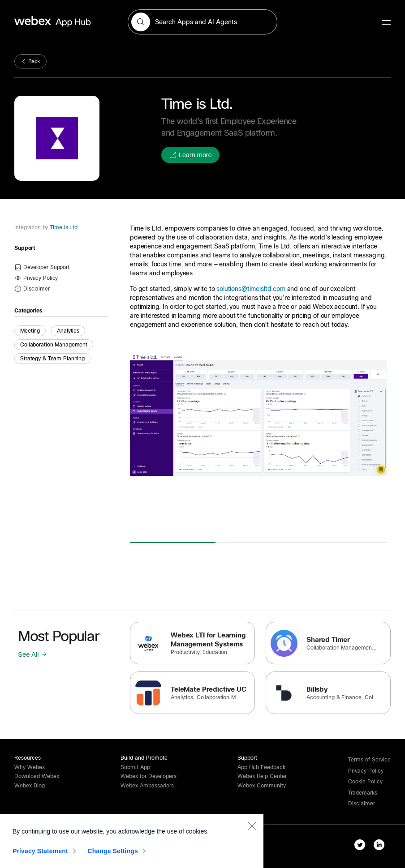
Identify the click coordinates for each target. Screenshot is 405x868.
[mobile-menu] (386, 23)
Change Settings (113, 853)
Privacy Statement (40, 853)
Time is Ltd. (63, 227)
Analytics (68, 331)
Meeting (30, 331)
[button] (141, 22)
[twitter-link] (362, 847)
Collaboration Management (54, 345)
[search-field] (202, 22)
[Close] (252, 828)
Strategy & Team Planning (52, 359)
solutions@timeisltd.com (251, 289)
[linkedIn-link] (381, 847)
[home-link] (70, 22)
